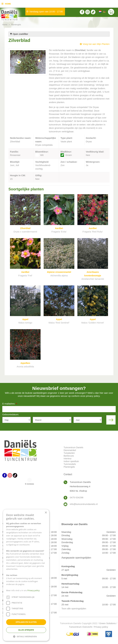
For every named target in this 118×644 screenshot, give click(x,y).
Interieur (68, 459)
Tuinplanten (69, 453)
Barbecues (69, 456)
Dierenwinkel (70, 450)
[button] (26, 636)
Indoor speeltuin (71, 461)
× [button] (46, 513)
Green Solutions (108, 623)
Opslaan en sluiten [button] (26, 622)
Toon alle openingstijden (74, 608)
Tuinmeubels (70, 464)
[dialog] (26, 575)
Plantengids (69, 467)
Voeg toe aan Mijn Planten (96, 44)
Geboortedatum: (11, 414)
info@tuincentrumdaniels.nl (84, 504)
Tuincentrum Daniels (73, 447)
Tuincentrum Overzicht (81, 627)
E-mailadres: (10, 404)
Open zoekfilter (19, 34)
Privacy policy (101, 627)
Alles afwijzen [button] (26, 630)
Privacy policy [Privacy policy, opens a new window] (34, 590)
